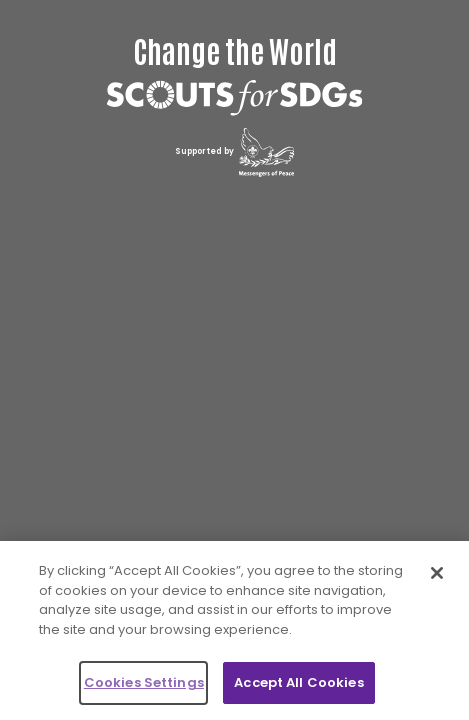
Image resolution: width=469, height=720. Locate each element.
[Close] (437, 573)
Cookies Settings (144, 682)
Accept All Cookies (298, 682)
